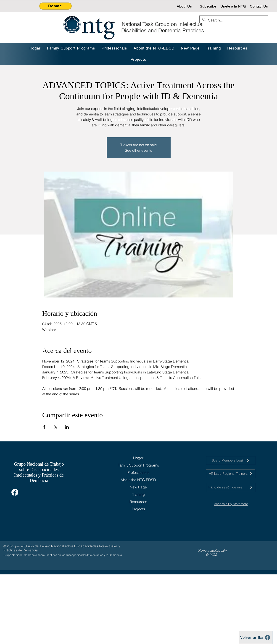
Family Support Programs (138, 465)
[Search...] (233, 20)
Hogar (138, 458)
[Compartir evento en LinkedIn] (67, 427)
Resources (138, 502)
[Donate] (55, 6)
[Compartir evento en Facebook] (44, 427)
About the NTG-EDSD (138, 480)
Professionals (138, 472)
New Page (138, 487)
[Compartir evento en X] (56, 427)
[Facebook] (15, 492)
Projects (138, 509)
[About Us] (185, 6)
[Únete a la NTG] (233, 6)
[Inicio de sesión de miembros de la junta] (231, 487)
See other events (138, 150)
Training (138, 494)
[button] (213, 48)
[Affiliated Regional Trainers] (231, 474)
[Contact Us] (259, 6)
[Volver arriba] (256, 637)
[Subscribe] (208, 6)
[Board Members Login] (231, 460)
